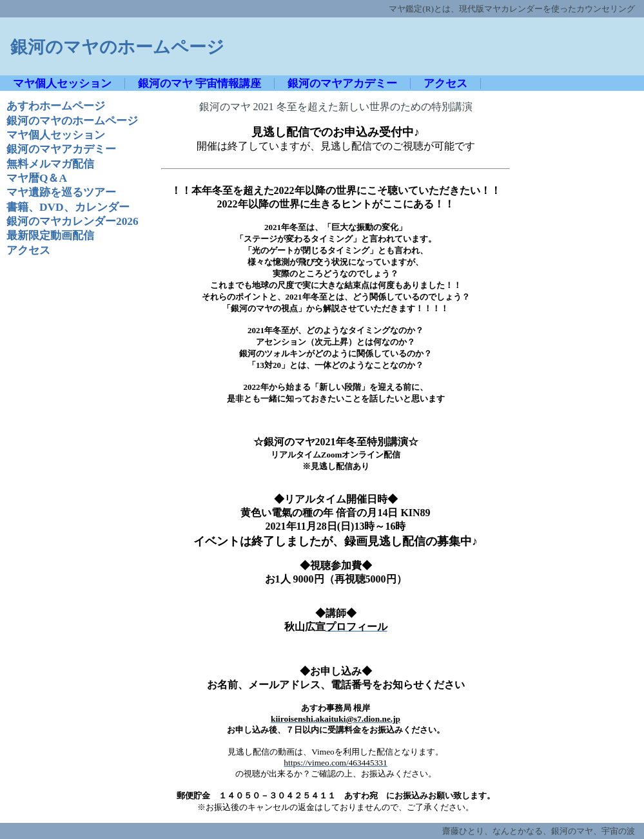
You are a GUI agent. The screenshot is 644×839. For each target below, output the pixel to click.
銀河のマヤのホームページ (117, 47)
